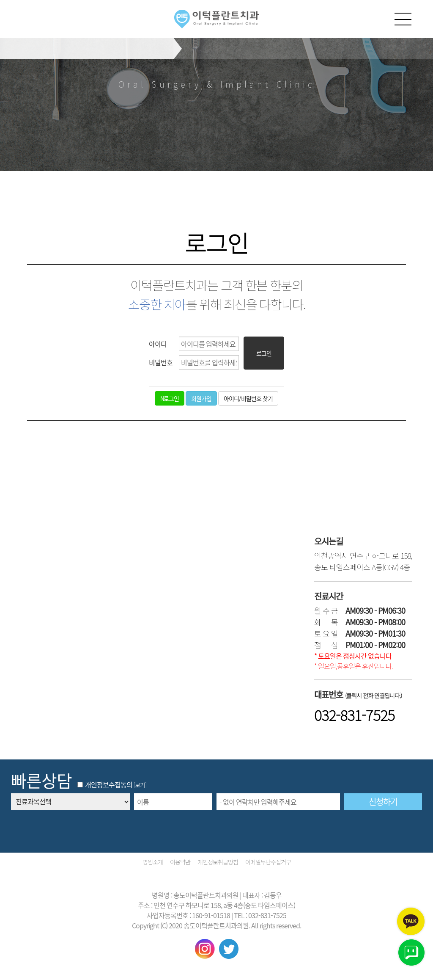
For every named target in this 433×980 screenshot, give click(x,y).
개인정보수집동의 (105, 784)
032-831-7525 (354, 715)
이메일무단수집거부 (268, 862)
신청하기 (383, 802)
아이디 (158, 344)
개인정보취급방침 (218, 862)
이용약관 (180, 862)
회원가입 (201, 398)
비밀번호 (161, 362)
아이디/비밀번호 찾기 (248, 398)
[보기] (140, 785)
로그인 (264, 353)
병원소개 (153, 862)
